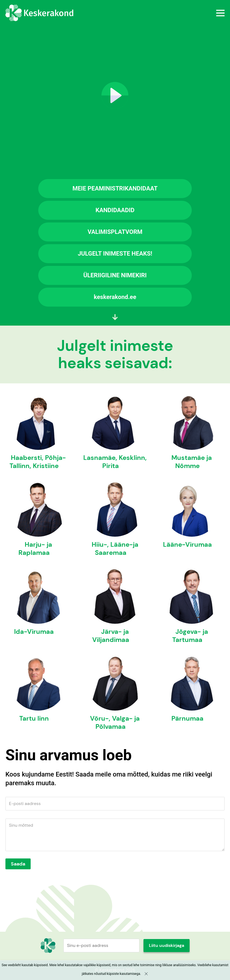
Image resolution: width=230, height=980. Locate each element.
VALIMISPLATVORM (115, 232)
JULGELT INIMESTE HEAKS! (115, 254)
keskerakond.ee (115, 297)
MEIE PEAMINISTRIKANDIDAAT (115, 188)
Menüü (152, 13)
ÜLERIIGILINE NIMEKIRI (115, 275)
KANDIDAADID (115, 210)
